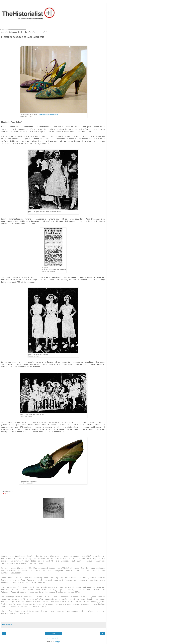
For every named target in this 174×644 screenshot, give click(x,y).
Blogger (58, 642)
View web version (53, 638)
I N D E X (6, 494)
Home (53, 634)
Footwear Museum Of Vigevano (48, 114)
